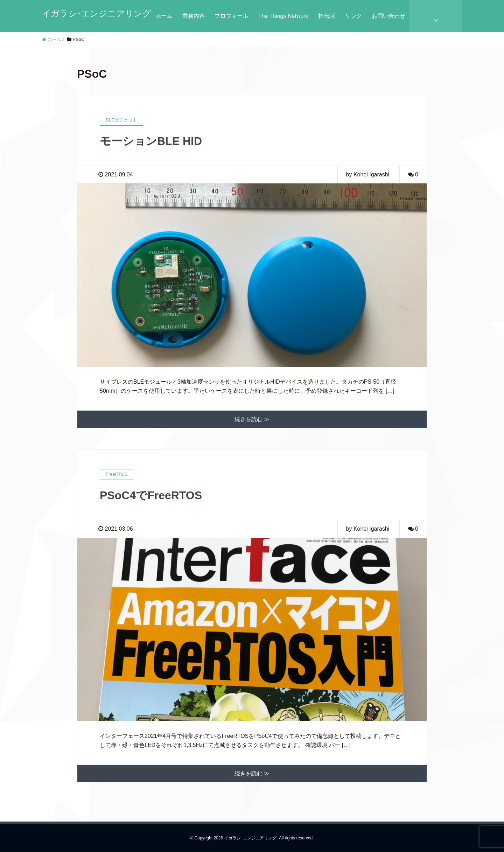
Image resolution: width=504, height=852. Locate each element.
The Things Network (283, 16)
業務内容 (194, 16)
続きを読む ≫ (252, 419)
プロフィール (231, 16)
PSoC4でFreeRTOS (151, 495)
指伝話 (327, 16)
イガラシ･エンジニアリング (97, 13)
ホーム (164, 16)
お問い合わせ (388, 16)
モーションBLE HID (151, 141)
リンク (353, 16)
